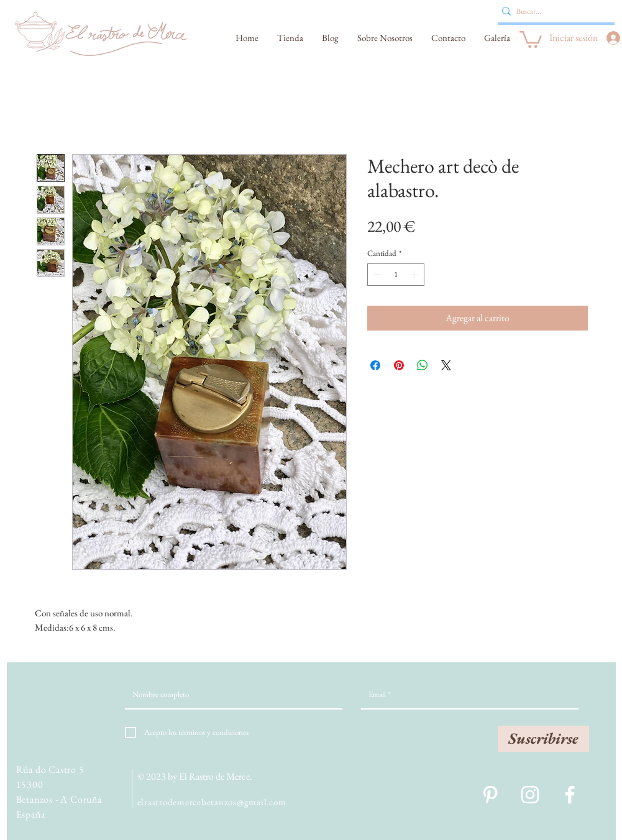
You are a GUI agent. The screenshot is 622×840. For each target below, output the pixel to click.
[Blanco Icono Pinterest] (490, 795)
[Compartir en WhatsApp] (423, 365)
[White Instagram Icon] (530, 795)
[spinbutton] (396, 275)
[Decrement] (377, 275)
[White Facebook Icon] (570, 795)
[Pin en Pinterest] (399, 365)
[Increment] (415, 275)
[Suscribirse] (543, 739)
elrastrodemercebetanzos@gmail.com (212, 802)
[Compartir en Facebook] (375, 365)
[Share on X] (446, 365)
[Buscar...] (552, 11)
